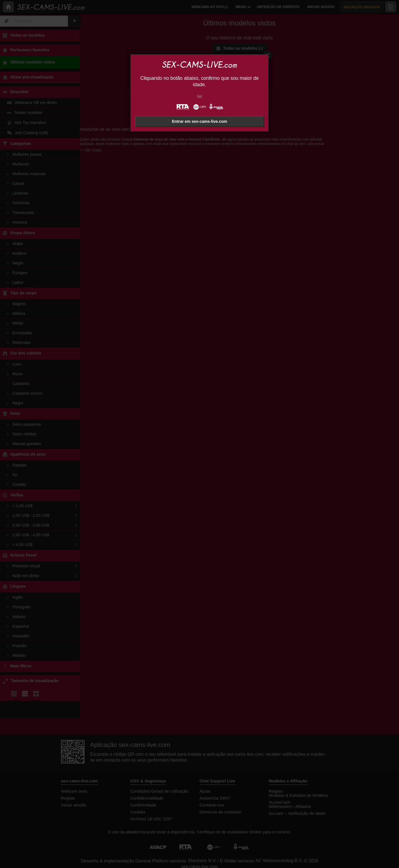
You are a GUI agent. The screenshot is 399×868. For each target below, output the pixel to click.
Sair (199, 96)
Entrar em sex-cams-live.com (199, 121)
